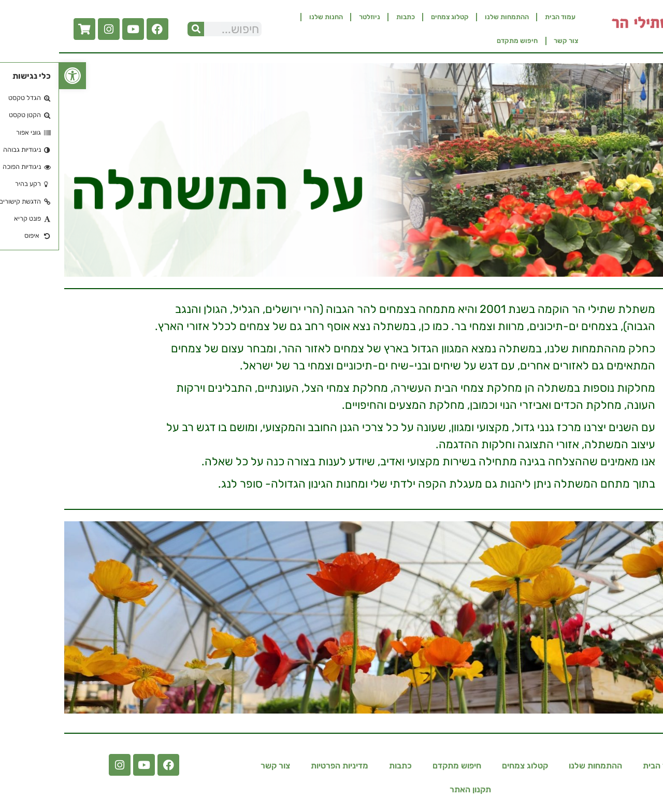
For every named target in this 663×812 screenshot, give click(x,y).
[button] (13, 76)
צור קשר (507, 41)
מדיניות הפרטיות (280, 766)
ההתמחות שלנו (448, 17)
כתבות (347, 17)
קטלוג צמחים (391, 17)
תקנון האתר (411, 789)
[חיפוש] (137, 29)
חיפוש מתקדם (458, 41)
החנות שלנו (267, 17)
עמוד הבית (501, 17)
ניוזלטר (311, 17)
